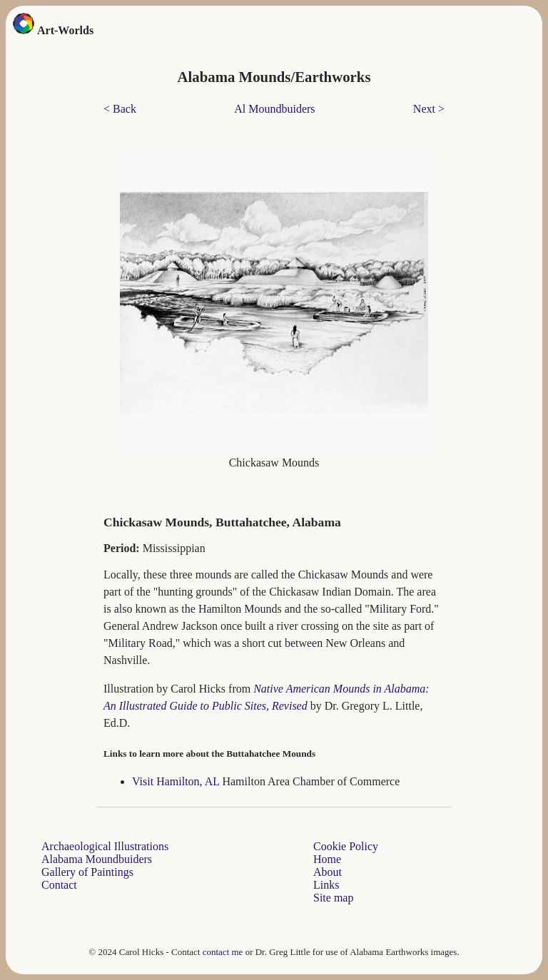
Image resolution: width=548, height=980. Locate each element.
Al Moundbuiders (274, 109)
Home (327, 859)
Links (326, 885)
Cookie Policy (346, 846)
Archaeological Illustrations (105, 846)
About (328, 872)
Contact (59, 885)
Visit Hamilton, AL (177, 781)
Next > (429, 109)
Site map (333, 898)
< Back (120, 109)
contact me (223, 952)
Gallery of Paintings (87, 872)
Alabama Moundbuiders (97, 859)
